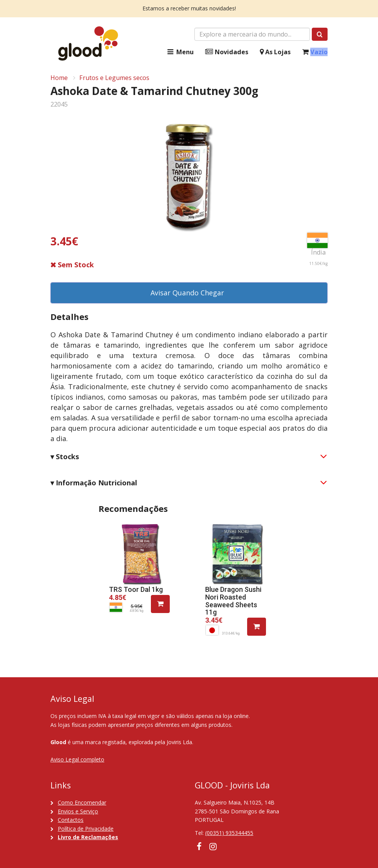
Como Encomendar (82, 802)
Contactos (71, 820)
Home (59, 78)
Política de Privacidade (86, 829)
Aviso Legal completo (77, 759)
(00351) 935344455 (229, 833)
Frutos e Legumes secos (114, 78)
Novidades (227, 52)
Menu (180, 52)
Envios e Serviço (78, 811)
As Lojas (275, 52)
